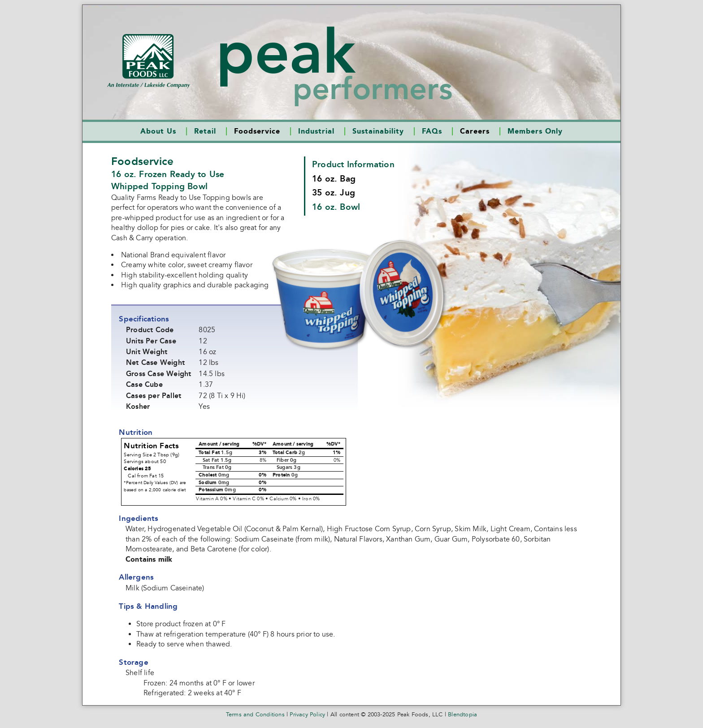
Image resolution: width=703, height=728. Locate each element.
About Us (158, 131)
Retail (205, 131)
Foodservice (257, 131)
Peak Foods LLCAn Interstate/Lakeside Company (149, 61)
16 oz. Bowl (336, 207)
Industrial (316, 131)
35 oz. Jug (334, 193)
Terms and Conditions (255, 715)
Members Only (535, 131)
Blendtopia (462, 715)
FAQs (432, 131)
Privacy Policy (307, 715)
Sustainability (378, 131)
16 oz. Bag (334, 179)
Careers (475, 131)
